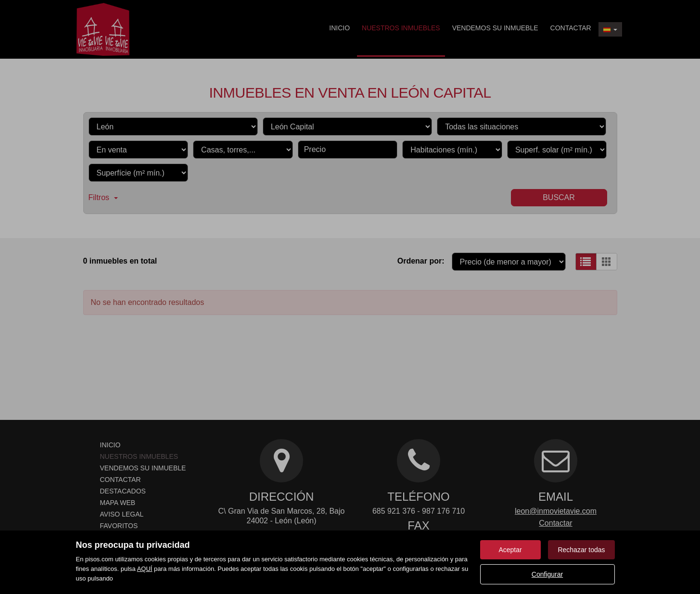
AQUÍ (145, 569)
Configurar (547, 574)
